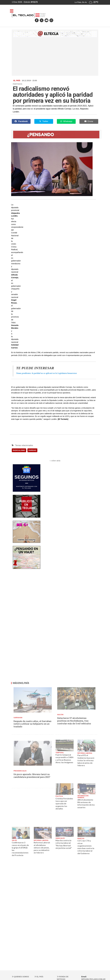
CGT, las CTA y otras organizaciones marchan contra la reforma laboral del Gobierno (86, 847)
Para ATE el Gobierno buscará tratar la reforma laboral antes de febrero (86, 760)
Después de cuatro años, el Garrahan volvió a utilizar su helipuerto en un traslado (32, 724)
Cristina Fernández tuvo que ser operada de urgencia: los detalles (64, 804)
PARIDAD (32, 450)
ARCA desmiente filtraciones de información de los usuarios (86, 804)
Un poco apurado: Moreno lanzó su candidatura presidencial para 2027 (32, 776)
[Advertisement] (55, 56)
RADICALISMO (19, 450)
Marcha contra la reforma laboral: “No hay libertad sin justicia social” (64, 844)
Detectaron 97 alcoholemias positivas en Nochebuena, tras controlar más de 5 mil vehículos (74, 721)
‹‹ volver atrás (55, 461)
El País (39, 977)
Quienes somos (20, 977)
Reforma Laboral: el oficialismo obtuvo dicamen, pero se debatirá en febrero (42, 848)
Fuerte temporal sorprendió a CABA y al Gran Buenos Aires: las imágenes (64, 759)
